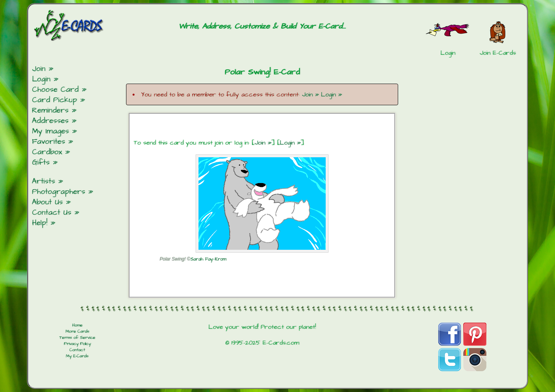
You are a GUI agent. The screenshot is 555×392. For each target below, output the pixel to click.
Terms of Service (77, 338)
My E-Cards (77, 356)
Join (39, 69)
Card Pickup (55, 100)
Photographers (59, 192)
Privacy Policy (77, 344)
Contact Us (52, 213)
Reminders (50, 110)
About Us (47, 202)
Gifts (41, 162)
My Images (50, 131)
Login (41, 79)
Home (77, 325)
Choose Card (55, 90)
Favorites (49, 142)
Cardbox (47, 152)
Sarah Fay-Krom (208, 259)
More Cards (77, 331)
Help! (40, 223)
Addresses (50, 121)
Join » (310, 94)
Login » (331, 94)
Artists (44, 181)
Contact (77, 350)
